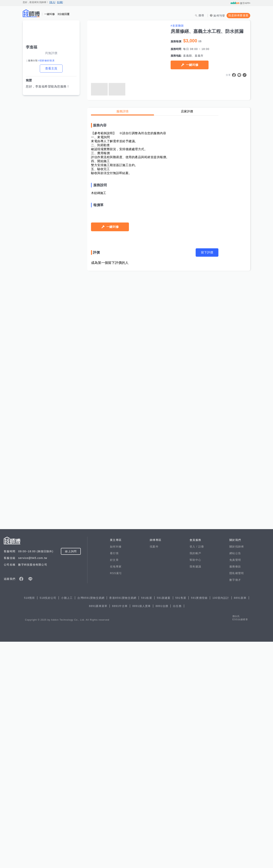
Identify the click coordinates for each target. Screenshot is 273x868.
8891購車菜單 (98, 832)
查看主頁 (51, 68)
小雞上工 (67, 824)
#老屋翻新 (177, 26)
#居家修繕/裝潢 (46, 61)
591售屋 (181, 824)
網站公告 (235, 780)
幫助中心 (195, 786)
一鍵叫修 (192, 65)
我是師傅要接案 (238, 15)
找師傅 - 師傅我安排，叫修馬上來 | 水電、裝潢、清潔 (31, 13)
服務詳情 (122, 111)
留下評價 (207, 726)
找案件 (154, 773)
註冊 (201, 773)
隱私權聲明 (237, 799)
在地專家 (116, 793)
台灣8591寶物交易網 (91, 824)
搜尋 (201, 15)
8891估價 (162, 832)
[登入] (52, 2)
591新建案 (164, 824)
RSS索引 (116, 799)
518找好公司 (48, 824)
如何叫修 (116, 773)
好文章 (114, 786)
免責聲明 (235, 786)
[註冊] (60, 2)
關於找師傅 (237, 773)
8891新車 (240, 824)
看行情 (114, 780)
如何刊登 (219, 16)
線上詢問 (71, 778)
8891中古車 (120, 832)
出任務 (177, 832)
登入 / (194, 773)
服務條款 (235, 793)
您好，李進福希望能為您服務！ (48, 86)
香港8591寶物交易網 (123, 824)
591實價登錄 (199, 824)
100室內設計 (221, 824)
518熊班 (30, 824)
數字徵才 (235, 806)
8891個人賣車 (142, 832)
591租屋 (147, 824)
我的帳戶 (195, 780)
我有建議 (195, 793)
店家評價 (187, 111)
